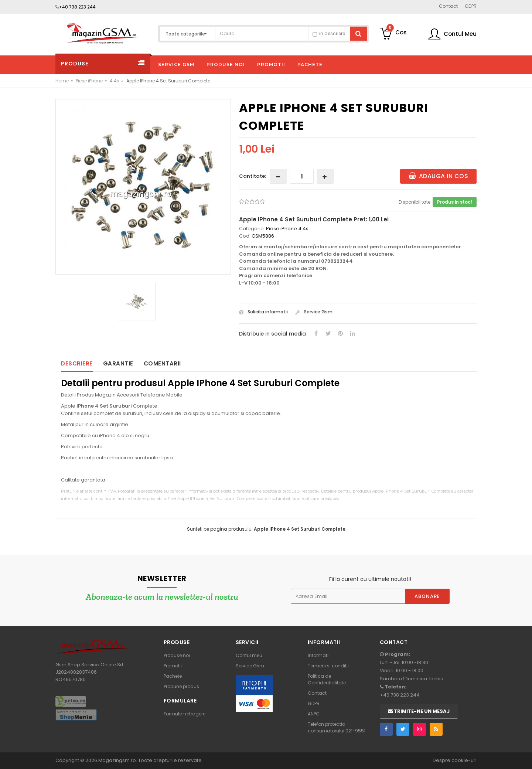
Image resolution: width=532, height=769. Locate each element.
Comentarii (162, 363)
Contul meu (249, 655)
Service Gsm (314, 312)
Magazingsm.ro (117, 760)
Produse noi (177, 655)
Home (62, 81)
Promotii (173, 666)
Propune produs (181, 686)
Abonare (427, 596)
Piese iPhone (89, 81)
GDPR (314, 703)
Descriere (77, 363)
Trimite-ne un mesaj (419, 711)
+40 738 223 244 (77, 7)
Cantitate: (253, 176)
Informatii (319, 655)
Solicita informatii (263, 312)
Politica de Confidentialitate (327, 679)
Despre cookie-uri (455, 760)
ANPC (314, 714)
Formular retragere (185, 714)
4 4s (115, 81)
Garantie (118, 363)
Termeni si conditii (328, 666)
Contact (317, 693)
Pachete (173, 676)
